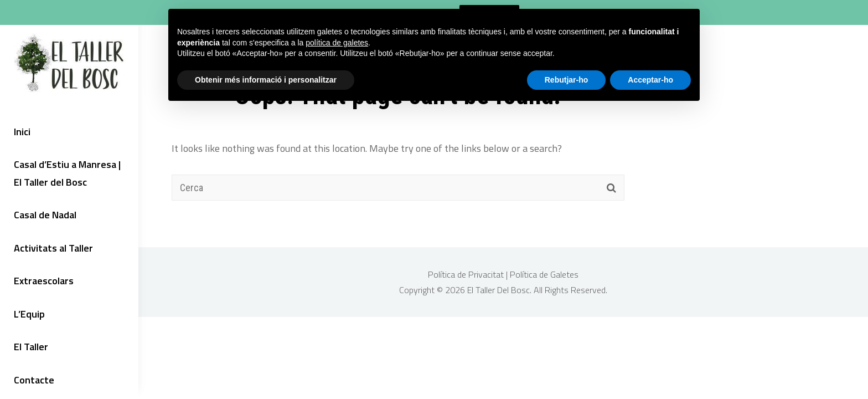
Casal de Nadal (45, 215)
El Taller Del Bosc (498, 290)
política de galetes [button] (337, 43)
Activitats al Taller (53, 248)
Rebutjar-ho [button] (567, 80)
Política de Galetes (544, 274)
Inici (22, 132)
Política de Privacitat (467, 274)
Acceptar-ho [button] (650, 80)
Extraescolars (44, 281)
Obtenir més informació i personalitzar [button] (266, 80)
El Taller (31, 347)
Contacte (34, 380)
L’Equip (29, 314)
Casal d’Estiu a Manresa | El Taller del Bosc (67, 173)
